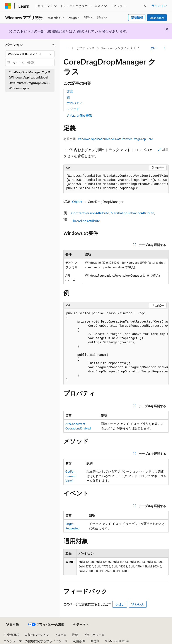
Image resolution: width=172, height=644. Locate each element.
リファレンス (85, 48)
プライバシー (92, 635)
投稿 (75, 635)
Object (77, 202)
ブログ (59, 635)
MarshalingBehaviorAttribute (132, 213)
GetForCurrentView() (71, 476)
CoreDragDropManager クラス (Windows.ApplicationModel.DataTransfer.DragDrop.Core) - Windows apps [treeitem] (30, 80)
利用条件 (79, 641)
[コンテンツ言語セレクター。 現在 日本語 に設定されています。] (12, 625)
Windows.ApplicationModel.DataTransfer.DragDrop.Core (115, 139)
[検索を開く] (145, 6)
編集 (163, 149)
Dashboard (157, 18)
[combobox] (30, 54)
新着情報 (137, 18)
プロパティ (75, 103)
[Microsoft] (8, 6)
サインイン (159, 6)
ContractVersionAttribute (90, 213)
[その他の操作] (165, 48)
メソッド (73, 109)
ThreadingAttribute (86, 221)
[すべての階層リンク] (67, 48)
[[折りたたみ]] (53, 45)
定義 (70, 92)
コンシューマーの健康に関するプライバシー (34, 641)
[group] (116, 182)
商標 (94, 641)
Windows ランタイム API (118, 48)
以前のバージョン (37, 635)
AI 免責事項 (11, 635)
